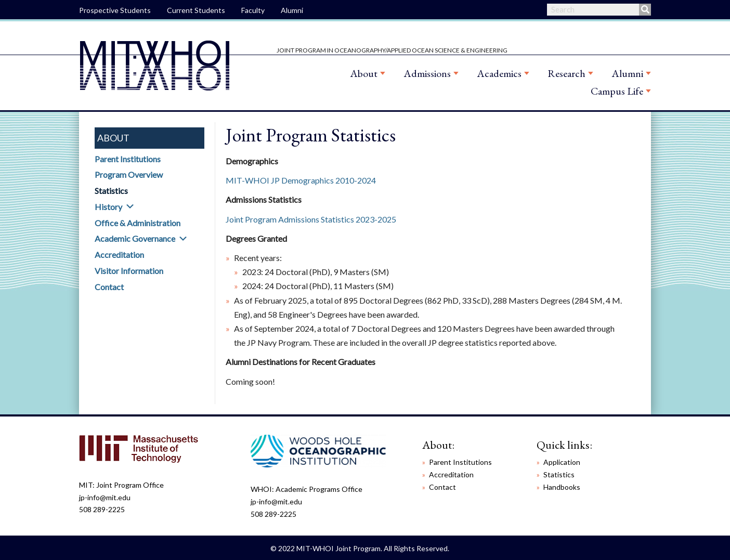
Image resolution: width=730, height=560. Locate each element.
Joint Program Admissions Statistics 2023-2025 (311, 219)
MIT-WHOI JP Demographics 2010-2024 (301, 180)
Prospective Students (115, 10)
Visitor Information (129, 271)
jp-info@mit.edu (105, 497)
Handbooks (562, 487)
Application (562, 462)
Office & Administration (138, 223)
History (108, 207)
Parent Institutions (128, 159)
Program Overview (129, 174)
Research (566, 73)
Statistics (111, 191)
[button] (130, 206)
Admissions (427, 73)
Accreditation (119, 255)
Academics (499, 73)
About (364, 73)
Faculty (253, 10)
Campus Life (617, 91)
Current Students (196, 10)
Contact (109, 287)
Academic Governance (135, 238)
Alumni (292, 10)
